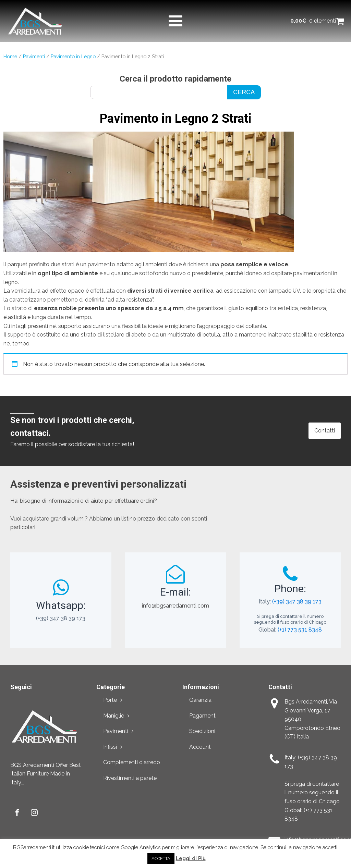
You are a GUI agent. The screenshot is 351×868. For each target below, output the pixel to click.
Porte (110, 700)
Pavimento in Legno (73, 56)
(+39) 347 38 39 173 (297, 602)
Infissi (110, 747)
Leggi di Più (191, 858)
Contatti (325, 431)
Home (10, 56)
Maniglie (114, 716)
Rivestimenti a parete (130, 778)
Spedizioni (202, 731)
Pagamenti (203, 716)
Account (200, 747)
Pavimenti (34, 56)
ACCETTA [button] (161, 859)
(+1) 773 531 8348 (300, 630)
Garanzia (200, 700)
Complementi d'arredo (132, 762)
